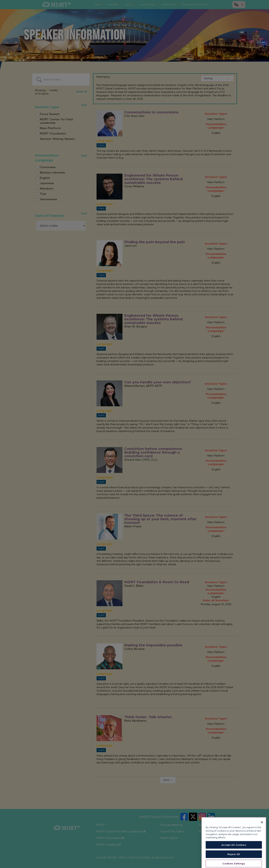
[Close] (262, 836)
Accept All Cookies (234, 859)
